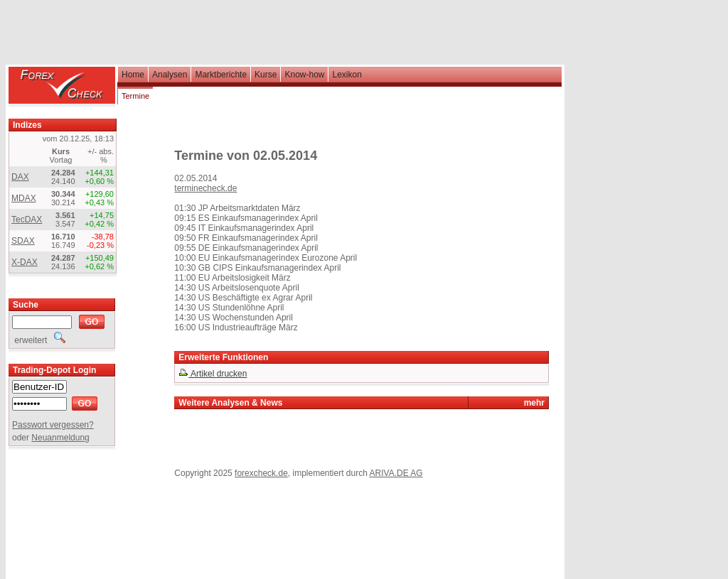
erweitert (39, 340)
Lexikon (347, 75)
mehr (534, 403)
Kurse (266, 75)
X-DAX (25, 262)
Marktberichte (221, 75)
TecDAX (27, 220)
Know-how (304, 75)
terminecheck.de (205, 188)
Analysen (170, 75)
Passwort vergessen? (53, 425)
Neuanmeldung (60, 438)
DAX (20, 177)
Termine (135, 96)
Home (133, 75)
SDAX (23, 241)
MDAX (24, 198)
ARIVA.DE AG (396, 473)
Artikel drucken (213, 374)
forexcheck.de (261, 473)
